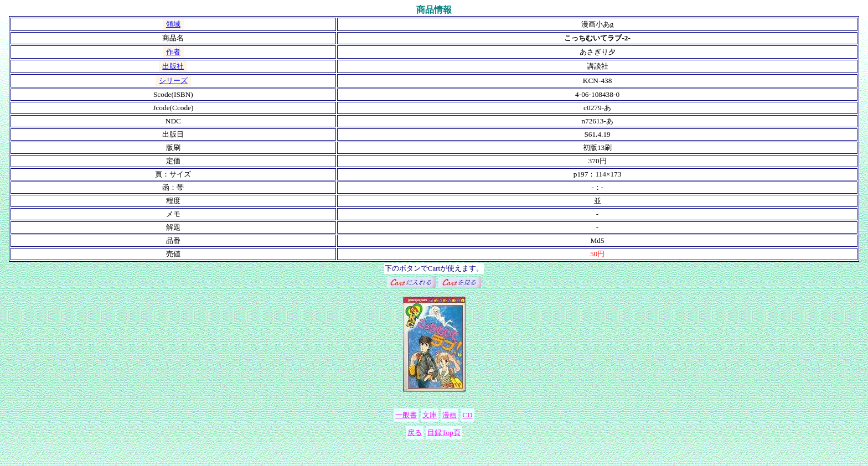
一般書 (406, 415)
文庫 (430, 415)
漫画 (449, 415)
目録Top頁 (444, 433)
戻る (415, 433)
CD (467, 415)
